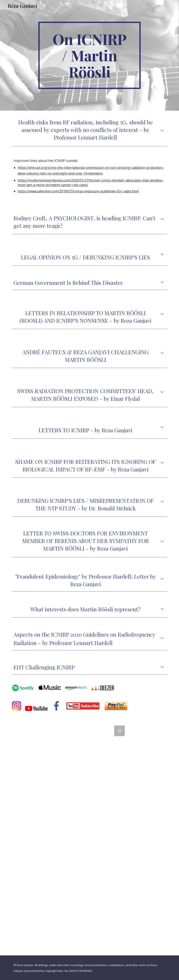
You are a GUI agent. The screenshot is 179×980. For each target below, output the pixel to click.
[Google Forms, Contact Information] (90, 838)
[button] (162, 131)
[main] (89, 55)
